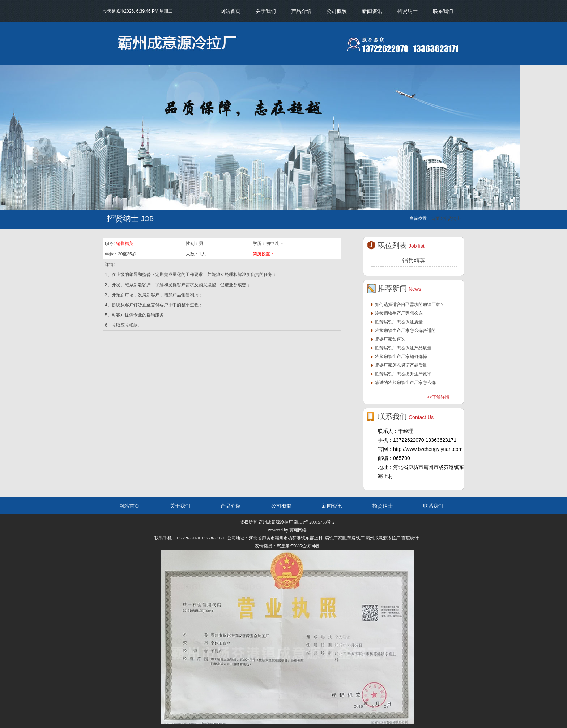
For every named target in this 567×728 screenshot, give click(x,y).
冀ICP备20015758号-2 (314, 522)
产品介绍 (301, 11)
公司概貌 (337, 11)
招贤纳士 (408, 11)
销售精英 (125, 244)
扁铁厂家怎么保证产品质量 (401, 365)
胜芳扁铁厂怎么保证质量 (399, 322)
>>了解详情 (438, 397)
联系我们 (443, 11)
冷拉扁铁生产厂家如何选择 (401, 357)
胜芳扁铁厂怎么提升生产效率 (403, 374)
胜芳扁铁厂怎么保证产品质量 (403, 348)
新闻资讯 (372, 11)
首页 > (437, 219)
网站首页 (230, 11)
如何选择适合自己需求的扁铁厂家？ (410, 305)
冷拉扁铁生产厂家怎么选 (399, 313)
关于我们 (266, 11)
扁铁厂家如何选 (390, 339)
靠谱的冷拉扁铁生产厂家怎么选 (405, 383)
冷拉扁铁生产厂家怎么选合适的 (405, 331)
